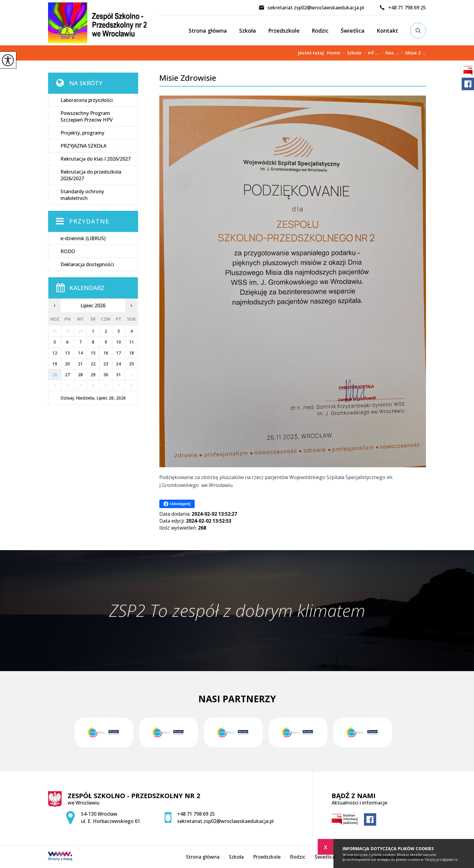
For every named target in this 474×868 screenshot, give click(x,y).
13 (67, 353)
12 (55, 353)
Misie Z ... (412, 53)
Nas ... (389, 53)
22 (93, 364)
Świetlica (353, 31)
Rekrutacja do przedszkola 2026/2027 (91, 175)
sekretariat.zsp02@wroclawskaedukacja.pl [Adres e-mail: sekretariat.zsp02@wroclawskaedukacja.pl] (225, 821)
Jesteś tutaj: (313, 53)
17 (118, 353)
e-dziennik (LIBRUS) (83, 238)
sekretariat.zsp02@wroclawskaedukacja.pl (311, 8)
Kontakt (387, 31)
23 (106, 364)
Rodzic (320, 31)
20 (67, 364)
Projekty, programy (82, 133)
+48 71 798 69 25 (403, 8)
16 (106, 353)
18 (131, 353)
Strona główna (208, 31)
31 (118, 375)
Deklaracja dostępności (87, 264)
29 (93, 375)
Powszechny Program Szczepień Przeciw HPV (87, 116)
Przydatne (89, 221)
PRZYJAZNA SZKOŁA (83, 146)
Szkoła (248, 31)
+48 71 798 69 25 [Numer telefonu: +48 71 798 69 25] (196, 814)
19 (55, 364)
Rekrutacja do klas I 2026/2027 (96, 159)
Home (334, 53)
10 (118, 342)
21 (80, 364)
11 (131, 342)
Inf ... (370, 53)
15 (93, 353)
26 (55, 375)
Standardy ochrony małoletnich (82, 195)
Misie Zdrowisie (188, 78)
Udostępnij (177, 504)
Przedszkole (284, 31)
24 (118, 364)
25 (131, 364)
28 (80, 375)
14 (80, 353)
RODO (68, 251)
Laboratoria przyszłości (87, 100)
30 (106, 375)
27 (67, 375)
